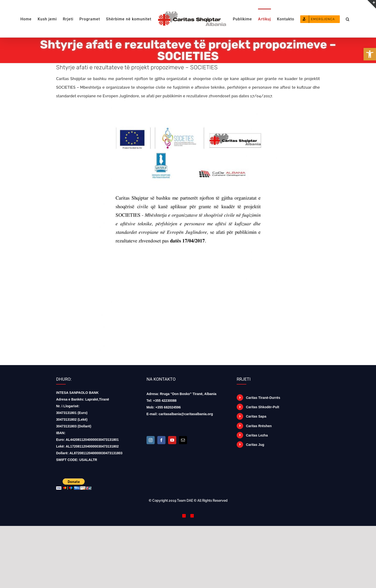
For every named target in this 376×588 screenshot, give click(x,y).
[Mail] (183, 440)
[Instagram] (151, 440)
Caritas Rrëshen (259, 426)
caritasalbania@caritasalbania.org (186, 414)
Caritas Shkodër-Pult (263, 407)
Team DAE (185, 501)
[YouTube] (172, 440)
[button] (348, 19)
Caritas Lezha (257, 435)
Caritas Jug (255, 445)
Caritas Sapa (256, 416)
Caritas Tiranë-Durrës (263, 398)
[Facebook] (161, 440)
